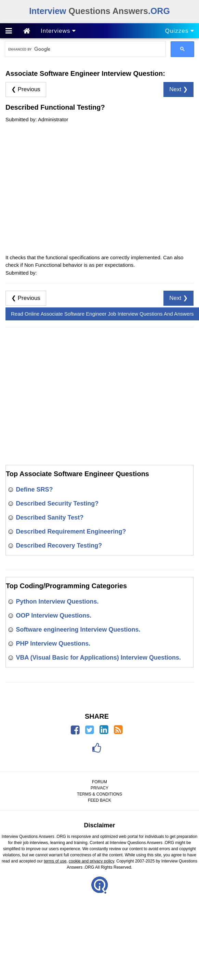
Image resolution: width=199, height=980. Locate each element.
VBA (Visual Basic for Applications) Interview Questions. (98, 658)
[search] (85, 49)
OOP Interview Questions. (54, 616)
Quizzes (180, 31)
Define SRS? (34, 489)
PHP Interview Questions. (53, 644)
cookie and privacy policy (91, 861)
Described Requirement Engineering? (71, 532)
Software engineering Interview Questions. (78, 630)
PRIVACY (99, 788)
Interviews (58, 31)
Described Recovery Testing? (59, 546)
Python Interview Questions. (57, 602)
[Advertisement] (64, 187)
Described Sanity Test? (50, 517)
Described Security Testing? (57, 503)
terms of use (55, 861)
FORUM (99, 782)
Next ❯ (178, 89)
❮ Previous (26, 89)
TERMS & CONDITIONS (99, 794)
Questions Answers (99, 11)
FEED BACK (99, 800)
